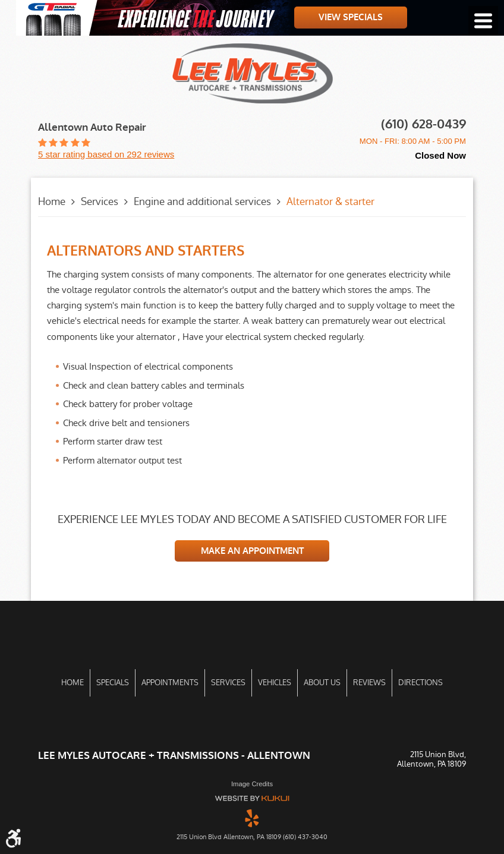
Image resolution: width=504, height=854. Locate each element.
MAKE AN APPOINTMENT (252, 551)
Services (100, 201)
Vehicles (275, 683)
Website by (252, 798)
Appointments (170, 683)
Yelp (252, 818)
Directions (420, 683)
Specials (113, 683)
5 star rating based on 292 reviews (106, 154)
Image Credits (252, 784)
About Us (322, 683)
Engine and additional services (202, 201)
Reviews (369, 683)
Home (52, 201)
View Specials (351, 17)
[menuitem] (73, 683)
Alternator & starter (330, 201)
